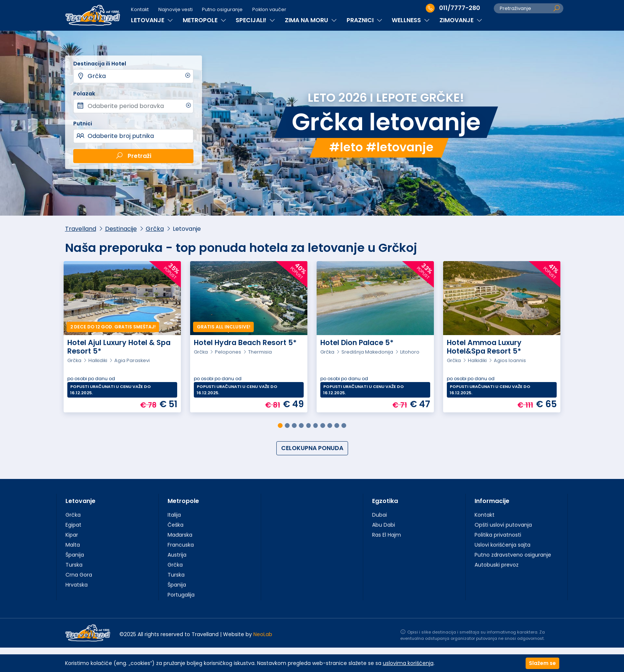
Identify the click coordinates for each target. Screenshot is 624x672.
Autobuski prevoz (497, 565)
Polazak (84, 94)
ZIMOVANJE (461, 20)
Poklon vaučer (269, 9)
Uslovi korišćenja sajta (502, 545)
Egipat (73, 525)
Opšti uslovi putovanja (503, 525)
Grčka (97, 76)
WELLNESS (411, 20)
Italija (174, 515)
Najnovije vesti (176, 9)
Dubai (380, 515)
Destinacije (121, 229)
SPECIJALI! (255, 20)
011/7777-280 (453, 8)
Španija (75, 555)
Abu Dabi (384, 525)
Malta (73, 545)
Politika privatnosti (498, 535)
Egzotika (385, 501)
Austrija (177, 555)
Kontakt (140, 9)
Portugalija (181, 595)
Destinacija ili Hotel (100, 64)
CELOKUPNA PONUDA (312, 448)
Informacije (492, 501)
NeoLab (263, 634)
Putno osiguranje (222, 9)
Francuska (181, 545)
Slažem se (542, 663)
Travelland (81, 229)
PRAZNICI (365, 20)
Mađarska (180, 535)
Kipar (72, 535)
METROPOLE (205, 20)
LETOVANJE (152, 20)
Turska (74, 565)
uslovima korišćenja (408, 663)
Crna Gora (79, 575)
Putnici (83, 124)
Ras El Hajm (387, 535)
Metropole (183, 501)
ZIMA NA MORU (311, 20)
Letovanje (80, 501)
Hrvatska (77, 585)
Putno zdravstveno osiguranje (513, 555)
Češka (176, 525)
